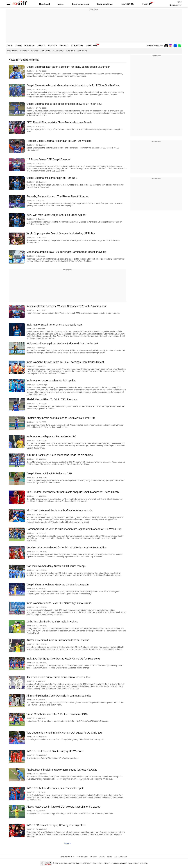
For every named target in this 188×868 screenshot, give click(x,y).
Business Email (105, 4)
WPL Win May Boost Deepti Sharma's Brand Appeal (56, 215)
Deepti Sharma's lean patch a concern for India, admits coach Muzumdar (68, 67)
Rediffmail (45, 4)
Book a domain (82, 856)
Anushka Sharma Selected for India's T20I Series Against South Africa (67, 548)
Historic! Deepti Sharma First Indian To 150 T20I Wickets (59, 141)
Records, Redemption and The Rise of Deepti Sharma (57, 196)
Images (35, 51)
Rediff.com (63, 863)
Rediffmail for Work (67, 856)
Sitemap (107, 863)
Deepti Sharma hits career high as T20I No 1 (52, 178)
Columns (46, 51)
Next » (67, 843)
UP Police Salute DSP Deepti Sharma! (49, 159)
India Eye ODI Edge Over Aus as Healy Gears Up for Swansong (63, 659)
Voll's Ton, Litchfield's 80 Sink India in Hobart (52, 622)
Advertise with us (74, 863)
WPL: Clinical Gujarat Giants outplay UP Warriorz (55, 751)
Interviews (58, 51)
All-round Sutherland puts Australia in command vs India (59, 696)
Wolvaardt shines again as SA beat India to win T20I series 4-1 (62, 343)
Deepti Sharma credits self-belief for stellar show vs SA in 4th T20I (64, 104)
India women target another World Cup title (51, 381)
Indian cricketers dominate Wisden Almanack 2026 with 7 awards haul (67, 306)
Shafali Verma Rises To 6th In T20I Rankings (52, 399)
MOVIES (41, 46)
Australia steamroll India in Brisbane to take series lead (58, 640)
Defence (24, 51)
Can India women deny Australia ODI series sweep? (56, 566)
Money (61, 4)
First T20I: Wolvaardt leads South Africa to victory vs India (60, 510)
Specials (71, 51)
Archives (82, 51)
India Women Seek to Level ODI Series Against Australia (59, 603)
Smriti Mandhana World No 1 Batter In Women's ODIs (57, 714)
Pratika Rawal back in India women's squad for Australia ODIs (62, 770)
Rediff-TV (147, 4)
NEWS (19, 46)
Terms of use (133, 863)
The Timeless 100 (121, 856)
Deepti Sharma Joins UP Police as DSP (49, 473)
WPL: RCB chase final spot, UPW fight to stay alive (56, 825)
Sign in (179, 2)
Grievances (144, 863)
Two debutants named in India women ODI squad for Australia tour (65, 733)
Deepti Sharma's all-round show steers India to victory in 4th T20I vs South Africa (73, 85)
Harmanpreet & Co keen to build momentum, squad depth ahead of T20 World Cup (74, 529)
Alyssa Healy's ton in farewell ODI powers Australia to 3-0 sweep (64, 807)
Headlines (13, 51)
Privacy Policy (97, 863)
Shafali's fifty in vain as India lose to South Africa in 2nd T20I (61, 418)
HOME (10, 46)
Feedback (115, 863)
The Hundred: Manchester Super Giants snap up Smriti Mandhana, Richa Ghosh (73, 492)
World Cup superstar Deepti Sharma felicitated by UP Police (61, 233)
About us (124, 863)
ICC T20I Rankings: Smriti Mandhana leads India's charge (60, 455)
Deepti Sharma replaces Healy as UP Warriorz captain (58, 585)
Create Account (176, 5)
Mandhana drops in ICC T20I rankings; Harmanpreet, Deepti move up (66, 252)
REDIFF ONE (92, 46)
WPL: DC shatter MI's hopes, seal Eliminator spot (55, 788)
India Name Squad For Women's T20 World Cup (54, 325)
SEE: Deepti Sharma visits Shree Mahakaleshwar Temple (59, 122)
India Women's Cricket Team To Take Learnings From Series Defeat (65, 362)
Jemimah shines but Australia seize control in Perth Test (58, 677)
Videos (110, 856)
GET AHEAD (77, 46)
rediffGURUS (128, 4)
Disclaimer (86, 863)
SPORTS (64, 46)
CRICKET (53, 46)
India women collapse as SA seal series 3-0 (51, 436)
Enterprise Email (81, 4)
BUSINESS (30, 46)
